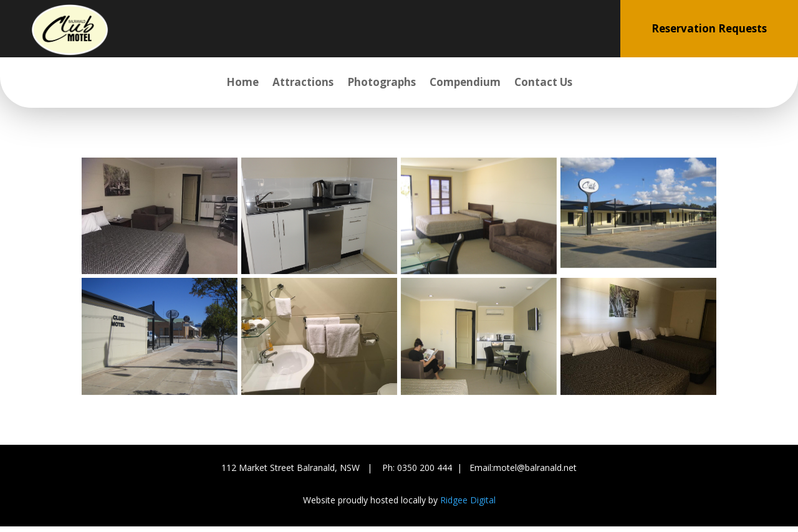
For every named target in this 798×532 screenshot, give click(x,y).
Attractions (303, 83)
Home (243, 83)
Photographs (382, 83)
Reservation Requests (709, 28)
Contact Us (543, 83)
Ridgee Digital (468, 500)
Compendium (465, 83)
